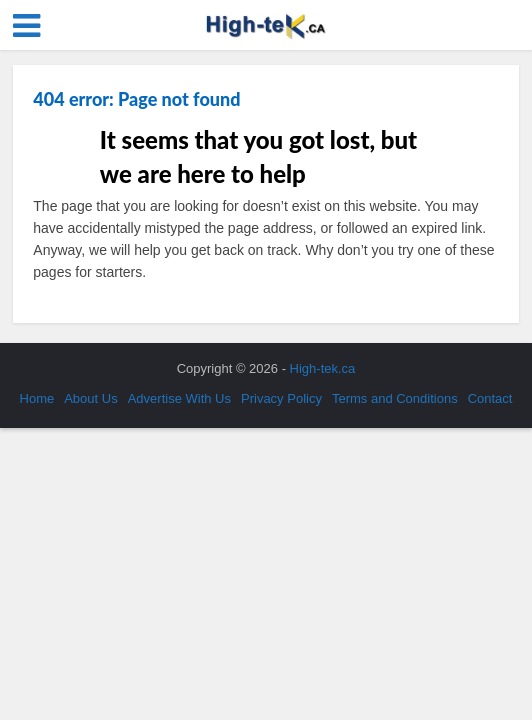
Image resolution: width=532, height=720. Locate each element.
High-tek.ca (323, 368)
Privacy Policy (281, 398)
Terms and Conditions (395, 398)
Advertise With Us (179, 398)
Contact (490, 398)
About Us (90, 398)
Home (37, 398)
